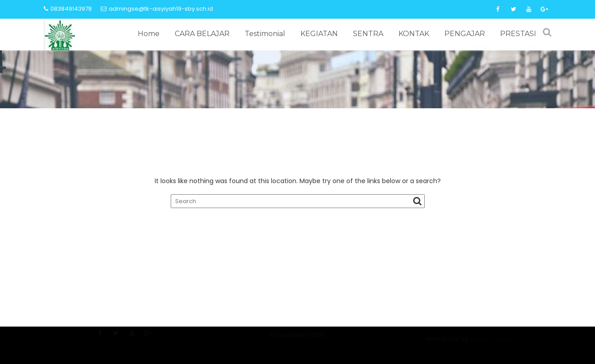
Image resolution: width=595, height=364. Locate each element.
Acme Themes (493, 344)
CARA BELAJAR (202, 34)
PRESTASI (518, 34)
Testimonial (265, 34)
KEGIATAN (319, 34)
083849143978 (68, 9)
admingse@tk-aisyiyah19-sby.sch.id (157, 9)
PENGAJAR (465, 34)
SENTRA (368, 34)
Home (149, 34)
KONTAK (414, 34)
